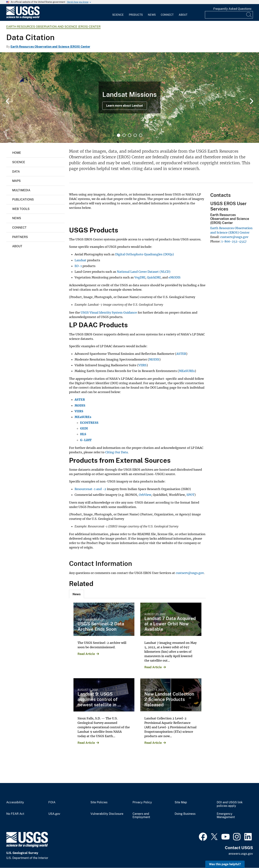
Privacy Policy (142, 802)
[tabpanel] (129, 98)
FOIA (52, 802)
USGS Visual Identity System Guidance (109, 312)
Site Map (181, 802)
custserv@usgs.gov (190, 573)
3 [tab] (130, 135)
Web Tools (21, 209)
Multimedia (21, 190)
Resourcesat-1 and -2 (90, 489)
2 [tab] (124, 135)
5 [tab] (141, 135)
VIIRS (143, 365)
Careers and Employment (141, 816)
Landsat (81, 260)
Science (118, 15)
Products (136, 15)
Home (17, 153)
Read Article (86, 654)
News (152, 15)
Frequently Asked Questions (232, 9)
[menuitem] (118, 13)
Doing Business (185, 814)
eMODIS (175, 277)
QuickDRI (154, 277)
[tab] (77, 594)
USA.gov (54, 814)
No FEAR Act (15, 814)
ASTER (181, 354)
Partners (20, 237)
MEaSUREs (187, 371)
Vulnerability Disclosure (107, 814)
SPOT (190, 495)
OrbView (145, 495)
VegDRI (140, 277)
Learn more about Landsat (125, 106)
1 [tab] (119, 135)
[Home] (23, 18)
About (183, 15)
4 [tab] (135, 135)
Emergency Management (226, 816)
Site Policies (99, 802)
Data (16, 172)
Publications (23, 199)
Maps (16, 181)
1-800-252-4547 (234, 241)
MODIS (154, 359)
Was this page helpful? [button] (225, 864)
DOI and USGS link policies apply (230, 804)
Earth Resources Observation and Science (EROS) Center (53, 27)
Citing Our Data (116, 452)
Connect (167, 15)
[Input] (229, 15)
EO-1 (78, 266)
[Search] (249, 15)
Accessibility (15, 802)
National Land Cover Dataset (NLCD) (144, 272)
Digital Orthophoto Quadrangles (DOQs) (145, 254)
